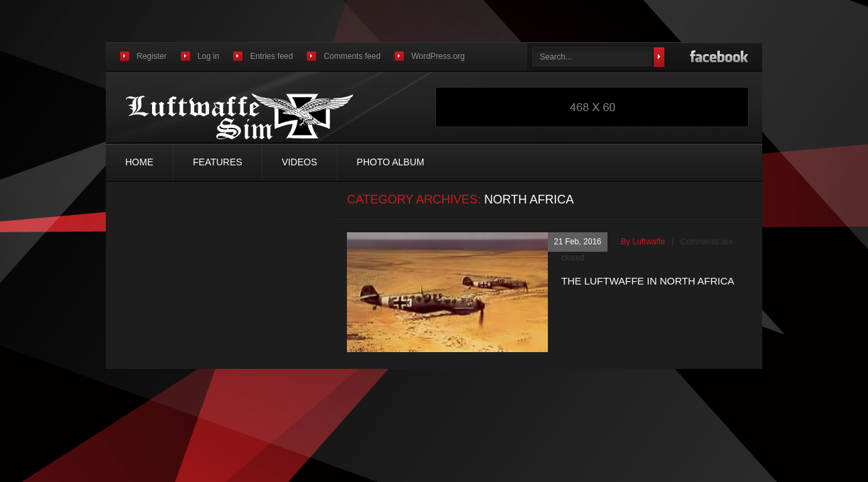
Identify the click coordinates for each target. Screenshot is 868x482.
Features (218, 162)
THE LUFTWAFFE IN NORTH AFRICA (648, 281)
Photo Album (391, 162)
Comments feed (352, 56)
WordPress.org (438, 56)
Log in (209, 56)
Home (139, 162)
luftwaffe (648, 242)
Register (152, 56)
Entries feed (271, 56)
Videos (300, 162)
